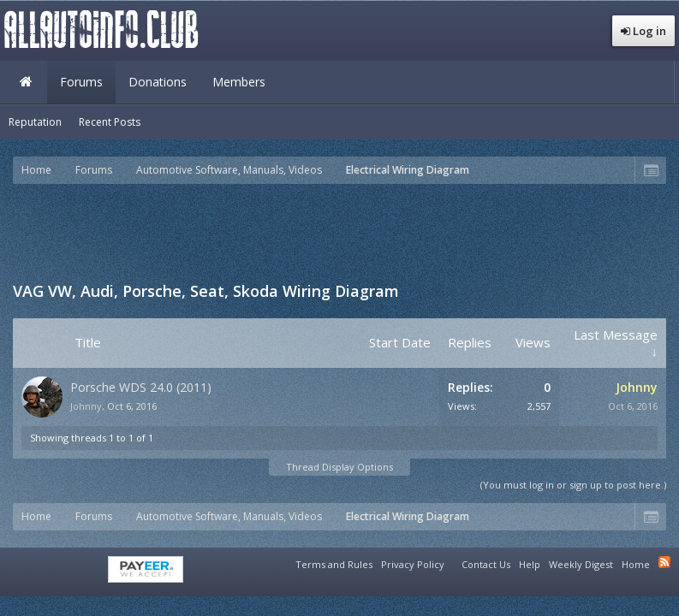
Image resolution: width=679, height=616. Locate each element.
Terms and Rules (334, 564)
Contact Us (486, 564)
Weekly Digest (581, 564)
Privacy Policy (413, 564)
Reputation (35, 122)
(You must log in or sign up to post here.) (573, 485)
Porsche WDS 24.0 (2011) (141, 387)
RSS (664, 562)
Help (530, 564)
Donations (158, 82)
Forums (81, 82)
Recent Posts (110, 122)
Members (239, 82)
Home (26, 82)
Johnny (86, 406)
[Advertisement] (340, 231)
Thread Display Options (339, 467)
